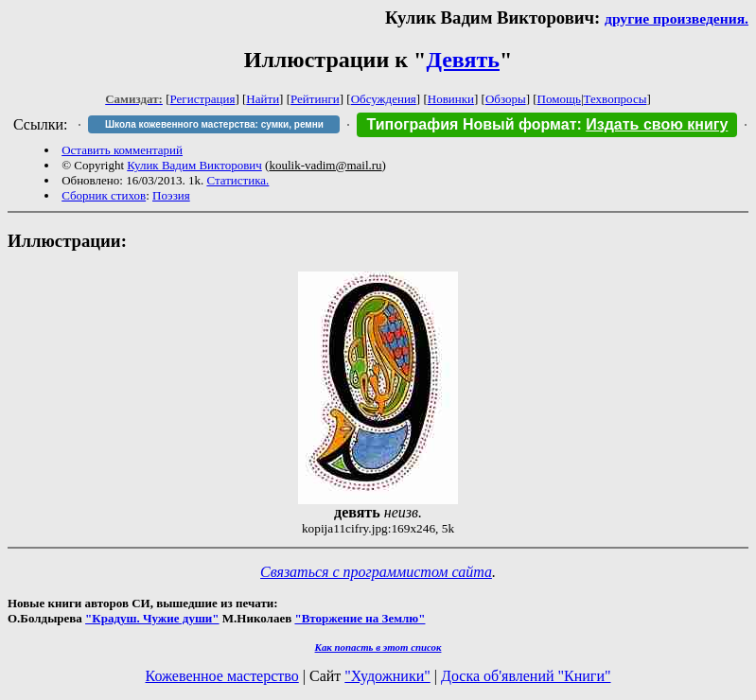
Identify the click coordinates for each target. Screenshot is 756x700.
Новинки (451, 99)
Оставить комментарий (122, 150)
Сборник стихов (104, 195)
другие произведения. (677, 18)
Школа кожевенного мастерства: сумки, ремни (214, 124)
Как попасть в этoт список (378, 647)
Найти (263, 99)
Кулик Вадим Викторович (194, 165)
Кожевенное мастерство (222, 676)
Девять (463, 60)
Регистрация (203, 99)
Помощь (559, 99)
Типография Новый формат (471, 124)
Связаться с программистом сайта (376, 572)
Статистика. (237, 180)
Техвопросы (615, 99)
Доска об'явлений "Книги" (526, 676)
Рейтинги (315, 99)
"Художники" (387, 676)
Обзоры (506, 99)
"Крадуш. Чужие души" (152, 618)
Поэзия (171, 195)
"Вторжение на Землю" (360, 618)
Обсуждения (384, 99)
